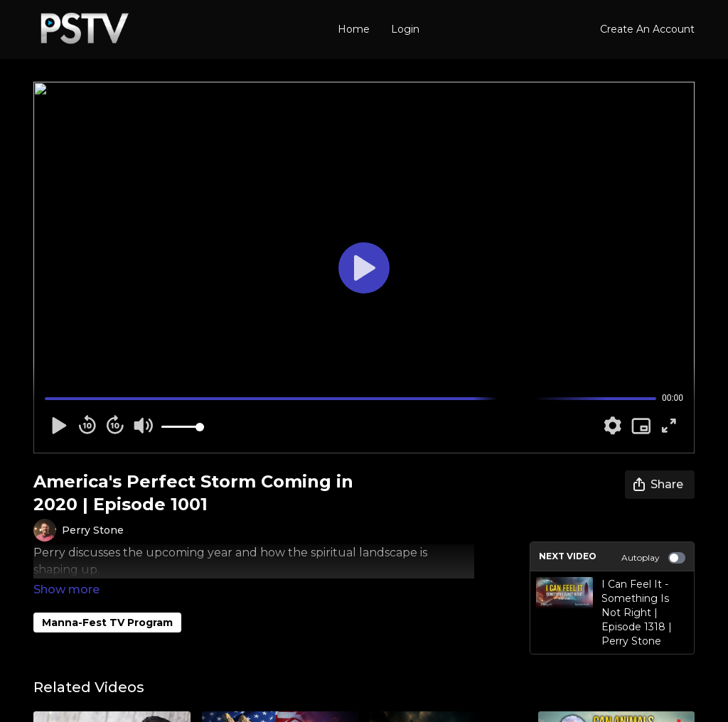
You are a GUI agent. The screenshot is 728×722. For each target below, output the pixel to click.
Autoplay (653, 558)
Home (354, 29)
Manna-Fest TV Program (107, 603)
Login (405, 29)
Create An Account (647, 29)
